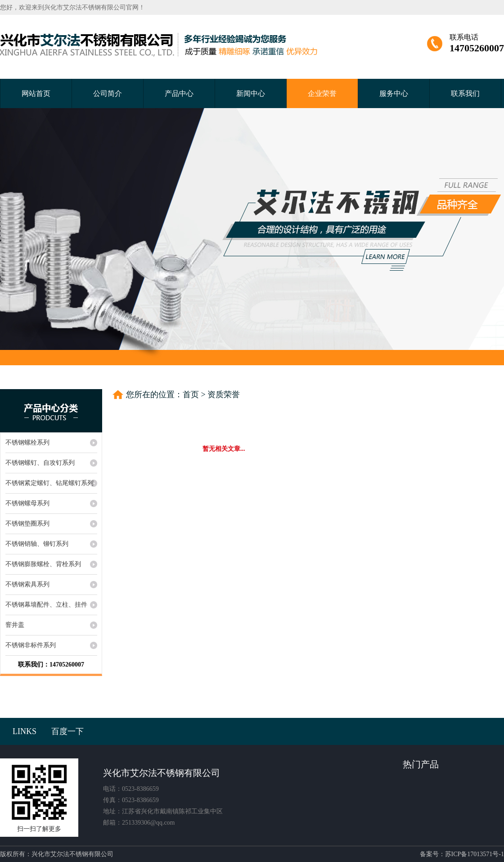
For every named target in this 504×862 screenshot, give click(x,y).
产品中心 (179, 93)
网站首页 (36, 93)
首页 (191, 395)
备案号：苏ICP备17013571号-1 (462, 854)
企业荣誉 (322, 93)
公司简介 (108, 93)
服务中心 (394, 93)
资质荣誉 (224, 395)
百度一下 (67, 731)
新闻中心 (251, 93)
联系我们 (465, 93)
